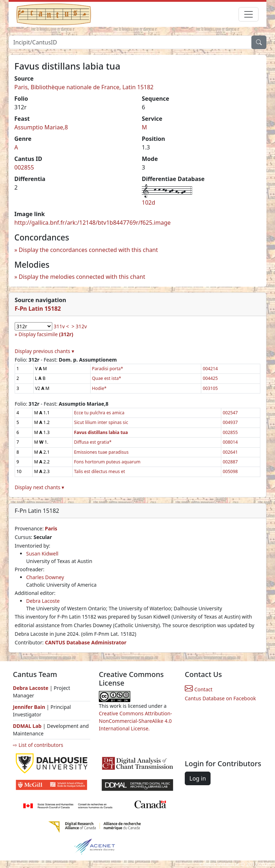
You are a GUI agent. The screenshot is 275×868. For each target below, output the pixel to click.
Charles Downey (45, 577)
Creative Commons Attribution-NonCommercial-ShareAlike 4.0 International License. (135, 721)
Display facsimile (46, 334)
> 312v (79, 326)
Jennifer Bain (30, 707)
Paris (51, 528)
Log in (198, 778)
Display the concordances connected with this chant (88, 250)
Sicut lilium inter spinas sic (101, 422)
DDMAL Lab (27, 726)
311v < (61, 326)
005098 (230, 471)
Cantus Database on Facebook (220, 698)
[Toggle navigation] (249, 14)
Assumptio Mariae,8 (41, 127)
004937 (230, 422)
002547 (230, 413)
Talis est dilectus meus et (100, 471)
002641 (230, 452)
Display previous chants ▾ (44, 351)
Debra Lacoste (43, 601)
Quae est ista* (107, 378)
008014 (230, 442)
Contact (199, 689)
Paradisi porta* (108, 369)
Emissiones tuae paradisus (101, 452)
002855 (24, 167)
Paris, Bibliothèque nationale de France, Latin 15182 (84, 87)
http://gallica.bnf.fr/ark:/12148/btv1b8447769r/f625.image (93, 223)
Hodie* (99, 388)
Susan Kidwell (42, 554)
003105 (210, 388)
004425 (210, 378)
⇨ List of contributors (38, 745)
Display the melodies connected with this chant (82, 277)
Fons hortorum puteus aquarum (107, 462)
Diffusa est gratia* (93, 442)
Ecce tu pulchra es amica (99, 413)
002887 (230, 462)
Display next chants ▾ (39, 487)
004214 (210, 369)
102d (148, 202)
